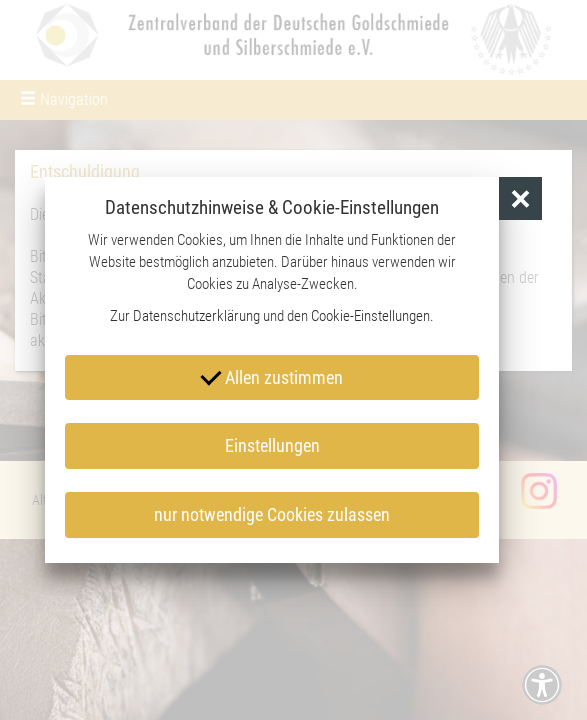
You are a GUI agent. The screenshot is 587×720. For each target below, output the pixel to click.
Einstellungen (272, 445)
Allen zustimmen (272, 376)
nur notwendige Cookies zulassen (272, 514)
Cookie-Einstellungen (370, 316)
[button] (520, 198)
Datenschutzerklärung (196, 316)
